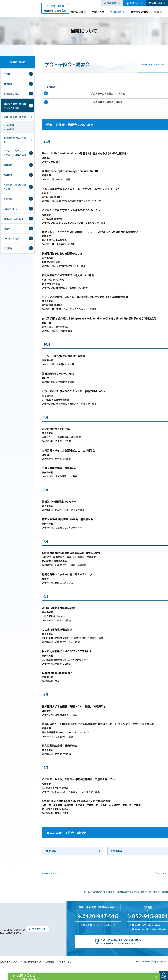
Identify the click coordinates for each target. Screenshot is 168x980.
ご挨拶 (7, 74)
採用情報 (8, 248)
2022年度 (117, 856)
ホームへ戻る (50, 878)
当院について (18, 62)
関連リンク (9, 228)
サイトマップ (66, 966)
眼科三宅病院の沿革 (14, 219)
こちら (133, 948)
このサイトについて (9, 966)
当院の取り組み (11, 94)
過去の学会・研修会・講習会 (108, 106)
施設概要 (8, 175)
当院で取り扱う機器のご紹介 (15, 187)
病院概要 (8, 84)
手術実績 (8, 199)
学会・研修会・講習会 (15, 117)
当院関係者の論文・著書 (15, 140)
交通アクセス (10, 209)
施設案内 (8, 165)
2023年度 (51, 856)
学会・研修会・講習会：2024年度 (108, 95)
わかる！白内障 (11, 238)
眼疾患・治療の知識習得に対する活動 (15, 105)
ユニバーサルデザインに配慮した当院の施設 (15, 153)
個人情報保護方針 (32, 966)
